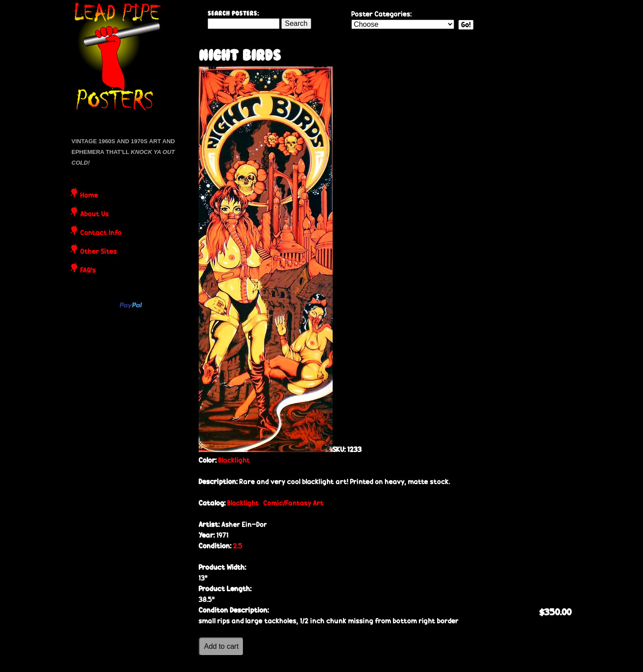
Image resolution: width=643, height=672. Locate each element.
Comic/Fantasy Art (294, 503)
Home (89, 196)
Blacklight (234, 460)
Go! (466, 25)
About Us (95, 215)
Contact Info (101, 233)
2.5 (238, 546)
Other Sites (99, 252)
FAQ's (88, 271)
